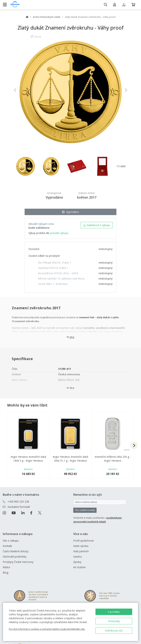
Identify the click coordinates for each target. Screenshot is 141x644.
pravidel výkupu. (59, 233)
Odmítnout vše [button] (114, 631)
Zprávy (77, 562)
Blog (6, 573)
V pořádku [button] (114, 612)
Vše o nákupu (11, 541)
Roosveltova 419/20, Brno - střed (58, 273)
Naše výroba (81, 546)
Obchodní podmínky (15, 557)
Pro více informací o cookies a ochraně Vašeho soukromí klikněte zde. (47, 629)
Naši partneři (81, 551)
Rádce (6, 567)
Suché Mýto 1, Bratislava (53, 284)
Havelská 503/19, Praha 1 (53, 268)
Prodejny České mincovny (18, 562)
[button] (22, 90)
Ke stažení (79, 567)
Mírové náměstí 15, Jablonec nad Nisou (61, 279)
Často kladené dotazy (16, 551)
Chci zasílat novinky (85, 510)
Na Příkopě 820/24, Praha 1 (55, 263)
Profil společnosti (84, 541)
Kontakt (7, 546)
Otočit (36, 38)
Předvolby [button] (114, 621)
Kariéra (77, 557)
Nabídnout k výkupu (97, 225)
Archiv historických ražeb (47, 17)
